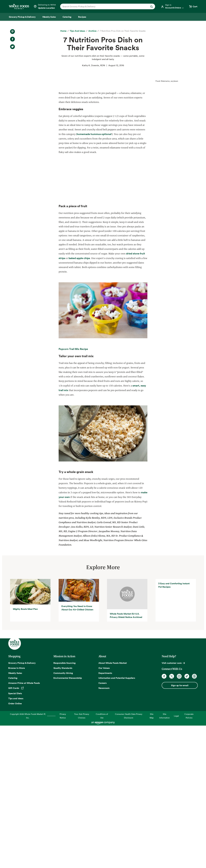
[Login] (172, 6)
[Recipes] (82, 17)
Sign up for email (180, 828)
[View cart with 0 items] (193, 6)
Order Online (15, 846)
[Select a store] (45, 6)
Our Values (104, 811)
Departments (105, 816)
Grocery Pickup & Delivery (22, 806)
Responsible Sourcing (65, 806)
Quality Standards (63, 811)
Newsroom (104, 831)
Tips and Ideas (16, 841)
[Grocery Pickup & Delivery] (22, 17)
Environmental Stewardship (68, 821)
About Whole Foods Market (113, 806)
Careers (103, 826)
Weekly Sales (15, 816)
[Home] (63, 31)
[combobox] (103, 6)
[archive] (92, 31)
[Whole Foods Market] (19, 7)
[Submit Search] (152, 6)
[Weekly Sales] (49, 17)
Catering (13, 821)
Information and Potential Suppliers (117, 821)
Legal (176, 859)
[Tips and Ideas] (77, 31)
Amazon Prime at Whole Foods (24, 826)
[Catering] (67, 17)
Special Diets (15, 836)
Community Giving (63, 816)
